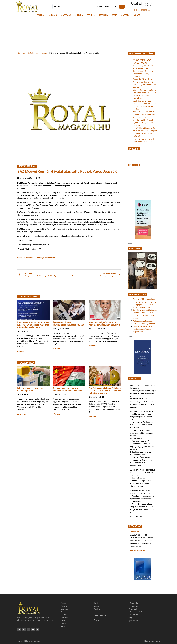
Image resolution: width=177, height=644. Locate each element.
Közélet (30, 53)
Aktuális (53, 15)
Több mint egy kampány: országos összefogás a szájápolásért (142, 329)
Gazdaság (66, 15)
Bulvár (137, 15)
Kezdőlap (21, 53)
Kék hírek (97, 609)
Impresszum (133, 606)
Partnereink (133, 609)
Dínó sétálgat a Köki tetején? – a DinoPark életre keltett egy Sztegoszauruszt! (145, 115)
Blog (130, 618)
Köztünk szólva (41, 53)
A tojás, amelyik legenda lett (144, 324)
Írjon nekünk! (133, 621)
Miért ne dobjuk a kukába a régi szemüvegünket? (31, 389)
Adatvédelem (133, 615)
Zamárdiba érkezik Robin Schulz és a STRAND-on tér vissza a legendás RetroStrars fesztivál (105, 391)
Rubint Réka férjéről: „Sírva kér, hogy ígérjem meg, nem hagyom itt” (105, 324)
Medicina (104, 15)
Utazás (97, 606)
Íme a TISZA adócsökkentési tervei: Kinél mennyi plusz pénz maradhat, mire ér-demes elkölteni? (33, 325)
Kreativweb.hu (155, 641)
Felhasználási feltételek (137, 612)
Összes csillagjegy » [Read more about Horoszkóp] (139, 550)
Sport (115, 15)
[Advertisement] (88, 35)
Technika (91, 15)
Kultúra (79, 15)
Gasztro (125, 15)
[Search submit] (122, 7)
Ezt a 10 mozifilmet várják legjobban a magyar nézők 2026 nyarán (143, 123)
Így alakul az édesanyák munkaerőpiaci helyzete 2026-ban (68, 324)
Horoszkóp (134, 531)
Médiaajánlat (133, 603)
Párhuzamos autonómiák (143, 321)
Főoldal (41, 15)
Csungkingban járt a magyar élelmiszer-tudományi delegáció (68, 389)
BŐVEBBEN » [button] (21, 351)
